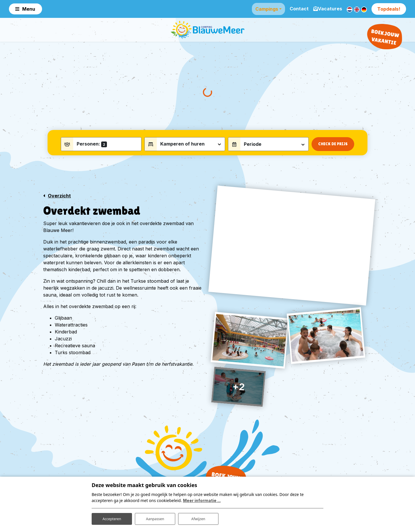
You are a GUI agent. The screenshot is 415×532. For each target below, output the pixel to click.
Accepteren (112, 517)
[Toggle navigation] (26, 9)
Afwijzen (198, 517)
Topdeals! (389, 9)
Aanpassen (155, 517)
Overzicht (59, 205)
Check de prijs (333, 154)
